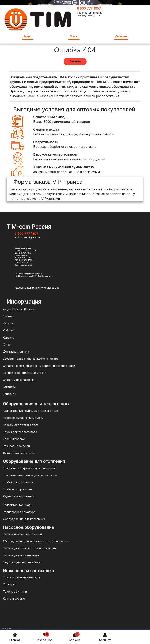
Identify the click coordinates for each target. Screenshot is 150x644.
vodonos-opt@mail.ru (90, 13)
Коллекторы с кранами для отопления (29, 468)
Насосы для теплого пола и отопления (30, 548)
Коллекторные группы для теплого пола (31, 411)
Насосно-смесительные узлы (23, 418)
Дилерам (121, 36)
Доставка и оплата (16, 352)
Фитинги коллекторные (19, 453)
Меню (28, 36)
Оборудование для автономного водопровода (36, 541)
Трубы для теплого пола (20, 432)
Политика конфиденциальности (25, 373)
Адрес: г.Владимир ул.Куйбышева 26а (37, 288)
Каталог (8, 323)
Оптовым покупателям (19, 380)
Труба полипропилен (17, 489)
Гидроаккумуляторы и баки (22, 562)
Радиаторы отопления (18, 496)
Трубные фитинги (15, 591)
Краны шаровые (14, 439)
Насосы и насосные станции (22, 534)
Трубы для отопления (18, 482)
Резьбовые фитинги (16, 446)
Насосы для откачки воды (21, 555)
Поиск (74, 36)
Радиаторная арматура (19, 512)
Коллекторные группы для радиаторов (30, 475)
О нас (7, 345)
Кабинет (105, 637)
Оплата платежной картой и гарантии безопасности (39, 366)
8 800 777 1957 (89, 8)
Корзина (75, 637)
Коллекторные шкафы (18, 505)
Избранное (45, 637)
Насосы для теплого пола (21, 425)
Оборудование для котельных (24, 519)
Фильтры (9, 584)
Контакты (9, 394)
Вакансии (9, 387)
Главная (15, 637)
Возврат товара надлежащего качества (31, 359)
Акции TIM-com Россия (18, 309)
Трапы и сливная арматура (21, 577)
